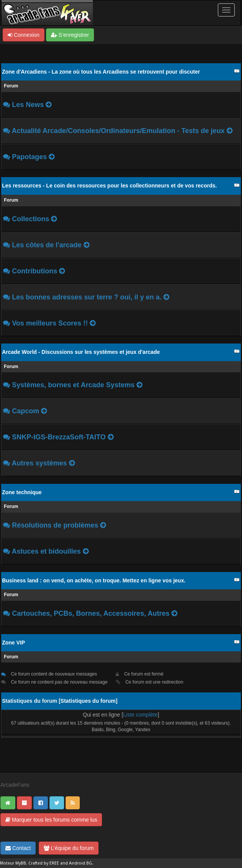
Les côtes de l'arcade (48, 245)
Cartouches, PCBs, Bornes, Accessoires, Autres (91, 613)
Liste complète (140, 715)
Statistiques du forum (88, 701)
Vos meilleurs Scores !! (50, 323)
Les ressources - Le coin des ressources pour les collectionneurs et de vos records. (109, 186)
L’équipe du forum (69, 848)
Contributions (35, 271)
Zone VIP (13, 643)
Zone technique (22, 492)
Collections (30, 219)
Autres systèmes (40, 463)
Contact (18, 848)
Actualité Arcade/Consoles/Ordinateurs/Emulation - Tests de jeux (118, 131)
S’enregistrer (70, 35)
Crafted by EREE (44, 863)
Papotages (29, 157)
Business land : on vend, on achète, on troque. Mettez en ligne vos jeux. (94, 580)
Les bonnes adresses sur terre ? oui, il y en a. (88, 297)
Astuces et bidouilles (46, 551)
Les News (28, 105)
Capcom (26, 411)
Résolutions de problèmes (55, 525)
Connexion (24, 35)
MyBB (21, 863)
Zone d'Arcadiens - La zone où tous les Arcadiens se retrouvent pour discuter (101, 72)
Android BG (81, 863)
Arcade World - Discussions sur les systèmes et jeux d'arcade (81, 352)
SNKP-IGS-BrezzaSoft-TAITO (60, 437)
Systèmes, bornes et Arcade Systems (74, 385)
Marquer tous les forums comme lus (51, 820)
